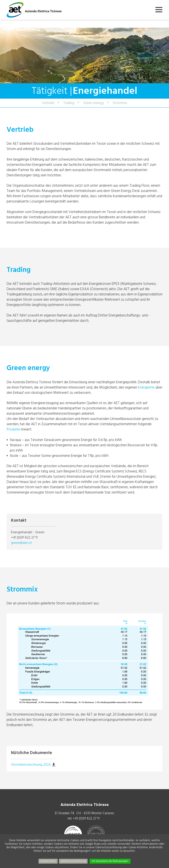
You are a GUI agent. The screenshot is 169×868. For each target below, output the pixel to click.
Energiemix (147, 387)
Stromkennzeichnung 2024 (31, 765)
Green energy (94, 103)
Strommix (120, 103)
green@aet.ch (21, 543)
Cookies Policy (48, 861)
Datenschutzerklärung (73, 861)
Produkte (14, 429)
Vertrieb (48, 103)
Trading (69, 103)
